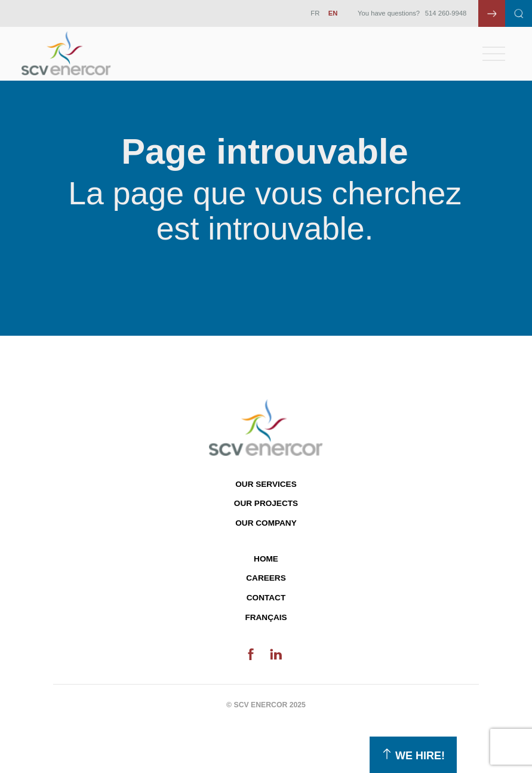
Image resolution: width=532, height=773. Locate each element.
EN (333, 13)
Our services (266, 484)
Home (266, 559)
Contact (266, 598)
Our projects (266, 503)
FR (315, 13)
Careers (266, 578)
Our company (266, 523)
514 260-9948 (446, 13)
